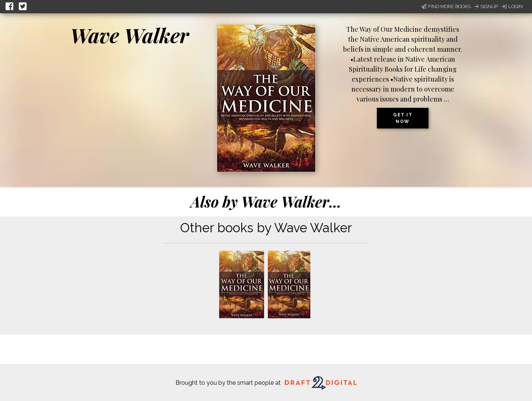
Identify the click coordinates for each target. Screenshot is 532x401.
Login (512, 6)
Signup (486, 6)
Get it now (403, 118)
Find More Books (446, 6)
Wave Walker (129, 35)
